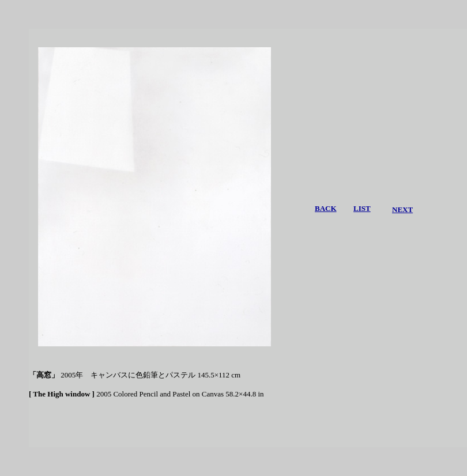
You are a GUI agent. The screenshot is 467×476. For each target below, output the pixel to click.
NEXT (402, 209)
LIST (362, 208)
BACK (326, 208)
